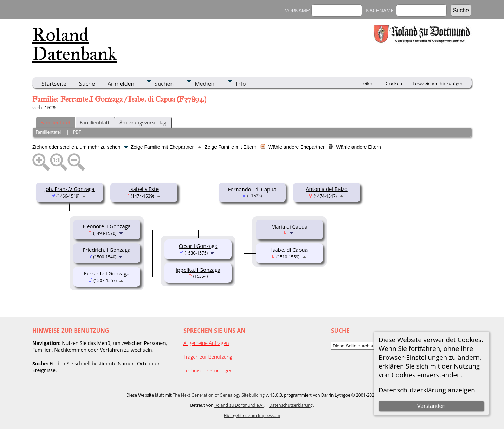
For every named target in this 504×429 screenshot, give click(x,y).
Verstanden (431, 406)
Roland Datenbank (75, 44)
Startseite (54, 84)
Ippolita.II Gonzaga (198, 270)
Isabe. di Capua (289, 250)
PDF (77, 132)
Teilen (367, 83)
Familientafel (55, 123)
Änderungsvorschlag (143, 123)
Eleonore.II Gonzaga (106, 226)
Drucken (393, 83)
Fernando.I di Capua (252, 189)
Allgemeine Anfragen (206, 343)
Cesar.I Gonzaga (198, 246)
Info (241, 84)
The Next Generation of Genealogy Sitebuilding (219, 395)
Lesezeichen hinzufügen (438, 83)
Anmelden (121, 84)
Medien (205, 84)
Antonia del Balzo (327, 189)
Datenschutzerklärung (291, 405)
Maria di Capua (289, 226)
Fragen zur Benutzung (208, 357)
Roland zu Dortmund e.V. (239, 405)
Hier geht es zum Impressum (252, 415)
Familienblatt (95, 123)
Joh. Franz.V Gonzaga (69, 189)
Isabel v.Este (144, 189)
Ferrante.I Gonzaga (107, 273)
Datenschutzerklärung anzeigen (427, 390)
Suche (87, 84)
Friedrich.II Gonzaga (107, 250)
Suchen (164, 84)
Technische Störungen (208, 370)
